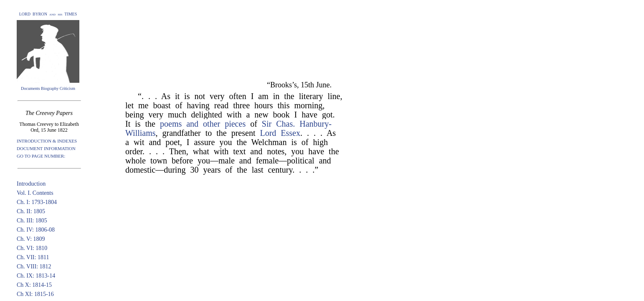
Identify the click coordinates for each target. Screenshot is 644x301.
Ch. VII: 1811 (33, 257)
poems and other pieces (203, 124)
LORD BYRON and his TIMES (48, 14)
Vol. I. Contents (35, 193)
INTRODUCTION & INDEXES (47, 141)
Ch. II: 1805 (31, 211)
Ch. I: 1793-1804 (37, 202)
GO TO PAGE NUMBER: (41, 156)
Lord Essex (280, 133)
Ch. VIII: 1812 (34, 267)
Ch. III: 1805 (32, 221)
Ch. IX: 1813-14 (36, 276)
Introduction (31, 184)
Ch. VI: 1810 (32, 248)
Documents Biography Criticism (48, 88)
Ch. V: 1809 (31, 239)
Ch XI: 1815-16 (35, 294)
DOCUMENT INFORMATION (46, 148)
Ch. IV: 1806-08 (36, 230)
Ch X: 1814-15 (34, 285)
